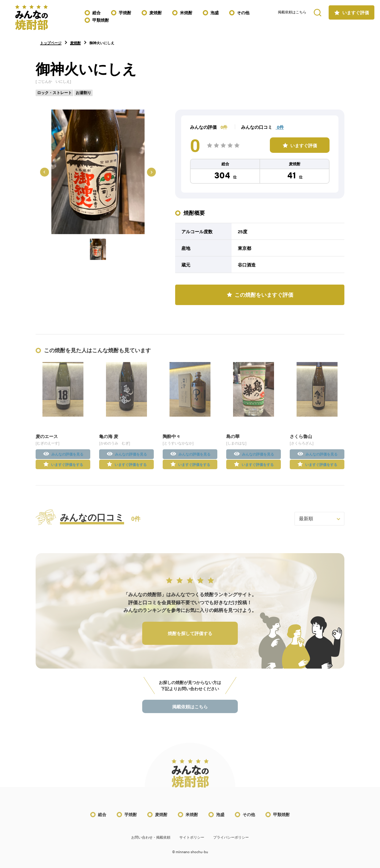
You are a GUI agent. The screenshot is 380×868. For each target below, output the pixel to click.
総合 (96, 13)
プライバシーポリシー (231, 842)
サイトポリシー (192, 842)
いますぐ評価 (356, 13)
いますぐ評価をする (67, 469)
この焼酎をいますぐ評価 (264, 295)
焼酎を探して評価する (190, 638)
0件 (280, 127)
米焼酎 (186, 13)
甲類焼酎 (101, 20)
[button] (98, 249)
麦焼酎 (156, 13)
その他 (243, 13)
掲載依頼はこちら (292, 12)
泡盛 (215, 13)
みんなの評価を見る (67, 459)
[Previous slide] (45, 172)
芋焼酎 (125, 13)
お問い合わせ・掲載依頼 (151, 842)
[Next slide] (151, 172)
